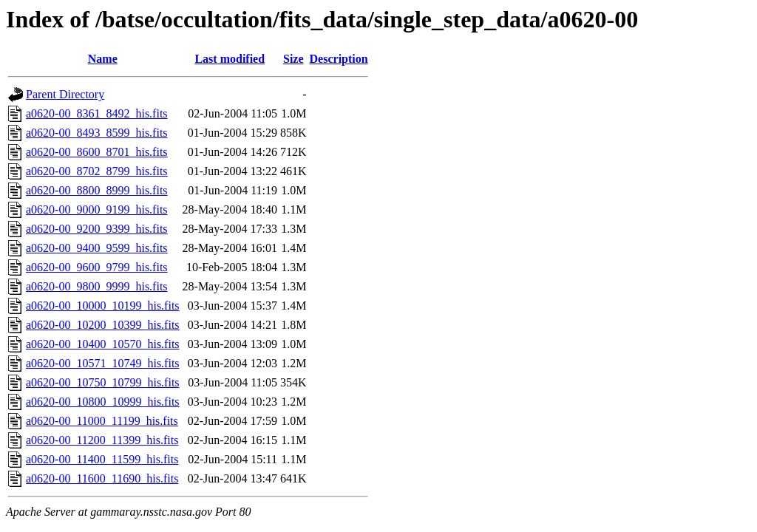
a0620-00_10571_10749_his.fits (103, 363)
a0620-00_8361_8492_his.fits (97, 113)
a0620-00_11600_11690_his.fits (102, 478)
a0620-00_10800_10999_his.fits (103, 402)
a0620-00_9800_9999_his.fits (97, 286)
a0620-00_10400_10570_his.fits (103, 344)
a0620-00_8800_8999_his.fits (97, 190)
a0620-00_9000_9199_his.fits (97, 209)
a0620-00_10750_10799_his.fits (103, 382)
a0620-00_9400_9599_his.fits (97, 248)
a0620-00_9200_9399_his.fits (97, 229)
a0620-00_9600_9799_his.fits (97, 267)
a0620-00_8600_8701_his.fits (97, 152)
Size (293, 59)
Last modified (230, 59)
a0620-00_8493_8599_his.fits (97, 133)
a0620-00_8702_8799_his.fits (97, 171)
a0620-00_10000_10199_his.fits (103, 306)
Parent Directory (65, 94)
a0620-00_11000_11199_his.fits (102, 421)
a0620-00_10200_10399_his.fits (103, 325)
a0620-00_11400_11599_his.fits (102, 459)
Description (339, 59)
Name (103, 59)
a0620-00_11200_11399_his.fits (102, 440)
